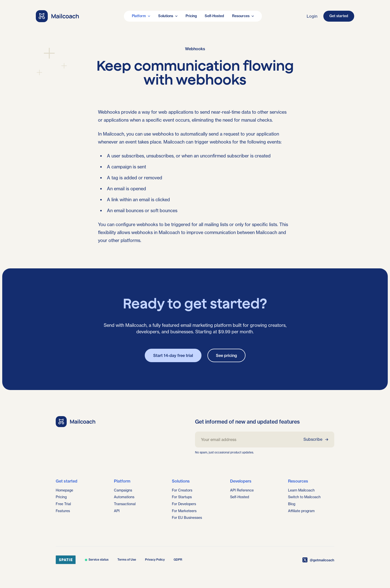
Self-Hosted (214, 16)
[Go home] (57, 16)
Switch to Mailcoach (304, 497)
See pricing (226, 355)
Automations (124, 497)
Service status (97, 560)
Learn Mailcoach (301, 490)
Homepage (64, 490)
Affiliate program (301, 511)
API (117, 511)
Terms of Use (127, 560)
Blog (292, 504)
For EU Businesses (187, 518)
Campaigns (123, 490)
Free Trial (63, 504)
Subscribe (316, 439)
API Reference (242, 490)
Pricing (191, 16)
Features (63, 511)
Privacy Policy (155, 560)
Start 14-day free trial (173, 355)
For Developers (184, 504)
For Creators (182, 490)
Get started (339, 16)
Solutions (168, 16)
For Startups (182, 497)
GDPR (178, 560)
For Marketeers (184, 511)
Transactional (125, 504)
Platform (141, 16)
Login (312, 16)
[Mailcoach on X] (318, 560)
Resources (243, 16)
